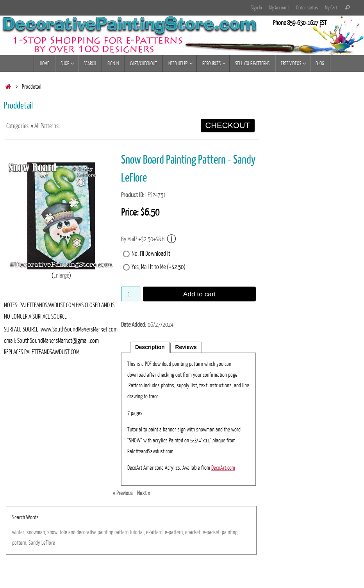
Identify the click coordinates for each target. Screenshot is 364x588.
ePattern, (155, 532)
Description (150, 347)
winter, (19, 532)
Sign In (256, 8)
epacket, (193, 532)
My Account (279, 8)
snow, (53, 532)
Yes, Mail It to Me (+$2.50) (159, 267)
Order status (307, 8)
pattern (121, 532)
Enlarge (61, 276)
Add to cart (200, 294)
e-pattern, (174, 532)
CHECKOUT (228, 125)
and (72, 532)
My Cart (331, 8)
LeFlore (48, 543)
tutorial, (137, 532)
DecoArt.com (223, 468)
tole (63, 532)
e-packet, (212, 532)
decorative (87, 532)
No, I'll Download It (151, 254)
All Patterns (46, 126)
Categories (17, 126)
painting (105, 532)
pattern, (20, 543)
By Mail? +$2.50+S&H (149, 239)
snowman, (36, 532)
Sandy (34, 543)
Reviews (186, 347)
